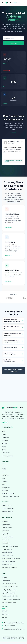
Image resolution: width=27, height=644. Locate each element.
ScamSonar (5, 522)
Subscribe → (8, 256)
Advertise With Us (7, 505)
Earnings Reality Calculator (10, 590)
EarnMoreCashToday (19, 637)
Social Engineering (7, 456)
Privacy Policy (6, 487)
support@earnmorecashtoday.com (14, 629)
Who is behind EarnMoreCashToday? (9, 361)
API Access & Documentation (10, 497)
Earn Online (5, 441)
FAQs (3, 478)
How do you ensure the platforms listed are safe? (12, 334)
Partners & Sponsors (8, 509)
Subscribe (5, 481)
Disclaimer (5, 490)
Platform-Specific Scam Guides (11, 558)
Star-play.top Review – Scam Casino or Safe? (13, 161)
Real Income (5, 540)
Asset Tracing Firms (7, 555)
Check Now (13, 43)
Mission (4, 469)
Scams (4, 434)
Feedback (4, 617)
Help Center (5, 614)
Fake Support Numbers (8, 562)
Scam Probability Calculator (10, 596)
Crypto (4, 447)
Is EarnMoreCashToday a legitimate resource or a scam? (12, 321)
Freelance (5, 444)
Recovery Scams (7, 528)
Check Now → (8, 227)
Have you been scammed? (13, 370)
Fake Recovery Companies (9, 568)
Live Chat (4, 611)
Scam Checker (6, 581)
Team (3, 472)
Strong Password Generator (10, 587)
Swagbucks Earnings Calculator (11, 599)
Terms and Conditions (8, 494)
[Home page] (13, 3)
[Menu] (3, 3)
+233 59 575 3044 (10, 626)
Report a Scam (6, 543)
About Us (4, 466)
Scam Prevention (7, 549)
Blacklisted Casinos (7, 565)
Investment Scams (7, 537)
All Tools (4, 578)
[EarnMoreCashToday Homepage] (13, 408)
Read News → (8, 282)
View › (5, 64)
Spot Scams (5, 531)
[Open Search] (24, 3)
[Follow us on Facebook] (3, 422)
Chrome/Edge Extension (9, 602)
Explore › (5, 103)
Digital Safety (6, 534)
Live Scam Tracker (7, 552)
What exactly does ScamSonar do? (12, 327)
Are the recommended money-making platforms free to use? (12, 341)
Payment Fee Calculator (9, 593)
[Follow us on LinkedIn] (7, 422)
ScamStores (5, 437)
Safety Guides (6, 453)
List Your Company (7, 512)
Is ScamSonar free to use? (11, 348)
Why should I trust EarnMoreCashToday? (9, 354)
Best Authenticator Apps (9, 584)
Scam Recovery (6, 525)
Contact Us (5, 475)
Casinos (4, 450)
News (3, 431)
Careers (4, 484)
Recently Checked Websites (10, 546)
